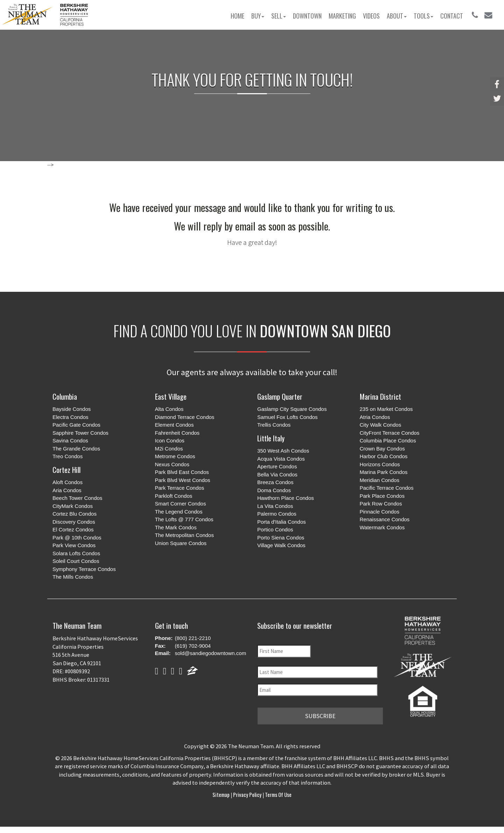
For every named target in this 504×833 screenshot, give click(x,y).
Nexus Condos (172, 464)
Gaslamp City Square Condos (292, 409)
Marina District (380, 396)
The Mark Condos (176, 527)
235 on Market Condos (386, 409)
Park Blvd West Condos (183, 480)
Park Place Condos (382, 496)
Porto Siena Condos (281, 538)
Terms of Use (278, 793)
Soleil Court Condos (76, 561)
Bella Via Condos (277, 474)
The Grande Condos (76, 449)
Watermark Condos (382, 527)
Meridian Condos (380, 480)
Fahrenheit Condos (177, 433)
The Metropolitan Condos (184, 535)
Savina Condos (70, 440)
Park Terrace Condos (180, 488)
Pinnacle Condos (380, 512)
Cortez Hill (66, 470)
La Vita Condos (275, 506)
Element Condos (174, 425)
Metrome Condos (175, 456)
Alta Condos (169, 409)
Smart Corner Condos (181, 504)
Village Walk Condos (281, 545)
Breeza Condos (275, 482)
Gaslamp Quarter (280, 396)
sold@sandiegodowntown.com (211, 653)
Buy (258, 16)
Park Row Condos (381, 504)
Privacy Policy (247, 793)
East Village (171, 396)
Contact (452, 16)
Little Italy (271, 438)
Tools (423, 16)
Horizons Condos (380, 464)
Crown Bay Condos (382, 449)
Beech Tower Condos (77, 498)
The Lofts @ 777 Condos (184, 519)
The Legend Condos (179, 512)
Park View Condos (74, 545)
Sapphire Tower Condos (80, 433)
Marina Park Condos (384, 472)
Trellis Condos (274, 425)
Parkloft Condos (174, 496)
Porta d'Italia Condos (282, 522)
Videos (371, 16)
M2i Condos (169, 449)
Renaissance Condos (385, 519)
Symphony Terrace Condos (84, 569)
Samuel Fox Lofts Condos (288, 417)
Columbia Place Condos (388, 440)
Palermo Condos (277, 514)
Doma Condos (274, 490)
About (397, 16)
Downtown (307, 16)
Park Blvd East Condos (182, 472)
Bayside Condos (72, 409)
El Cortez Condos (73, 529)
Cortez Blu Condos (75, 514)
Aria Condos (67, 490)
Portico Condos (275, 529)
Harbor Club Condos (384, 456)
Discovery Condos (74, 522)
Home (237, 16)
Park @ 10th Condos (77, 538)
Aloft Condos (68, 482)
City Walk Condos (381, 425)
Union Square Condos (181, 543)
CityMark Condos (73, 506)
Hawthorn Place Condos (286, 498)
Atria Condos (375, 417)
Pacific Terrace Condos (387, 488)
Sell (279, 16)
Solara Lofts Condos (76, 553)
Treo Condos (68, 456)
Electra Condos (71, 417)
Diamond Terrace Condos (185, 417)
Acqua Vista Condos (281, 459)
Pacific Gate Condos (76, 425)
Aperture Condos (277, 466)
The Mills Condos (73, 577)
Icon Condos (170, 440)
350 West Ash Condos (283, 451)
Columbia (65, 396)
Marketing (342, 16)
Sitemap (222, 793)
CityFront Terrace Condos (390, 433)
